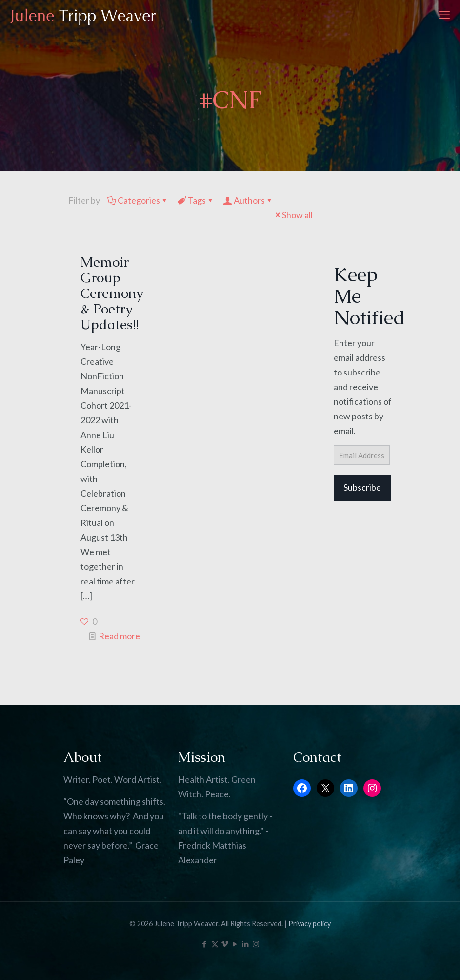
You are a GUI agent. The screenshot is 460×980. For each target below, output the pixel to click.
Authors (249, 200)
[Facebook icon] (205, 944)
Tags (196, 200)
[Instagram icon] (256, 944)
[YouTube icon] (235, 944)
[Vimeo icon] (225, 944)
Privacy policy (310, 924)
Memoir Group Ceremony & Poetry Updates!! (112, 293)
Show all (293, 215)
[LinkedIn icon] (246, 944)
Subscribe (362, 487)
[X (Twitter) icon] (215, 944)
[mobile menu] (444, 15)
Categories (138, 200)
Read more (119, 636)
